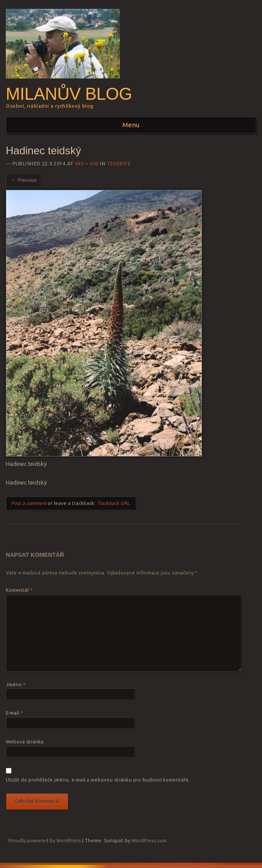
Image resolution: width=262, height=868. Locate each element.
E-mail (14, 713)
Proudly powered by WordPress (45, 841)
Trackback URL (113, 503)
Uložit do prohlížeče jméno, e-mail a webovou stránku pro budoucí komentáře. (98, 780)
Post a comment (29, 503)
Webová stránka (25, 742)
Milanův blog (69, 94)
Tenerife (119, 164)
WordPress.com (149, 841)
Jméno (16, 684)
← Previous (24, 180)
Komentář (19, 590)
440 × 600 (87, 164)
